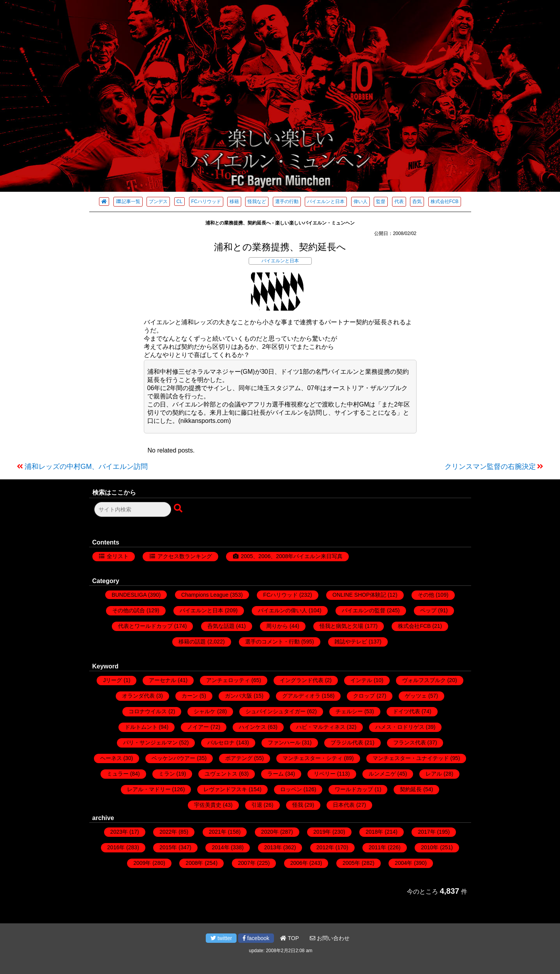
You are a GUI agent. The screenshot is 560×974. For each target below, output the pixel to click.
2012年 (325, 847)
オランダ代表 (138, 696)
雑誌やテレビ (351, 642)
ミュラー (118, 774)
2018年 (374, 832)
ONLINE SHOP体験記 (359, 595)
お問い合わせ (330, 938)
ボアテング (239, 758)
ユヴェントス (221, 774)
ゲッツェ (416, 696)
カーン (190, 696)
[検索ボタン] (179, 509)
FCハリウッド (206, 202)
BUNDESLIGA (129, 595)
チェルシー (349, 711)
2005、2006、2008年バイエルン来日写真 (292, 556)
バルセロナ (221, 742)
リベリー (325, 774)
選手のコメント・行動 (272, 642)
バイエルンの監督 (364, 610)
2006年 (299, 863)
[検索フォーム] (133, 509)
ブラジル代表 (347, 742)
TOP (290, 938)
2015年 (168, 847)
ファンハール (284, 742)
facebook (256, 938)
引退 (257, 805)
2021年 (218, 832)
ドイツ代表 (406, 711)
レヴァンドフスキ (225, 789)
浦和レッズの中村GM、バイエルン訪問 (86, 467)
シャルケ (205, 711)
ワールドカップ (354, 789)
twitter (221, 938)
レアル (434, 774)
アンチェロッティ (228, 680)
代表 (399, 202)
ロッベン (291, 789)
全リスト (118, 556)
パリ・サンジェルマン (150, 742)
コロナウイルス (148, 711)
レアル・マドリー (149, 789)
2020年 (270, 832)
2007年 (247, 863)
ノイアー (198, 727)
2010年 (430, 847)
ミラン (167, 774)
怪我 (298, 805)
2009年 (142, 863)
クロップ (364, 696)
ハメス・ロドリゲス (400, 727)
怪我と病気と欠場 (341, 626)
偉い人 (360, 202)
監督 (381, 202)
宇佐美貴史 (208, 805)
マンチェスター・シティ (313, 758)
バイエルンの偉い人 (283, 610)
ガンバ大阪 (238, 696)
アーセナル (163, 680)
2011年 (377, 847)
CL (179, 202)
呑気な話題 (221, 626)
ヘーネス (111, 758)
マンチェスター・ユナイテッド (411, 758)
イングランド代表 (302, 680)
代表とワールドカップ (145, 626)
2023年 (119, 832)
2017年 (427, 832)
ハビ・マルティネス (321, 727)
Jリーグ (112, 680)
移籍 (234, 202)
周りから (277, 626)
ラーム (276, 774)
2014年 (220, 847)
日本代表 (344, 805)
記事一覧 (128, 202)
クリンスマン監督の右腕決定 (490, 467)
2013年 (273, 847)
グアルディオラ (301, 696)
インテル (361, 680)
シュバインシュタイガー (276, 711)
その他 (426, 595)
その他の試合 (129, 610)
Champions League (205, 595)
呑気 (417, 202)
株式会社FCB (445, 202)
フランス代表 (410, 742)
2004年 (404, 863)
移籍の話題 (192, 642)
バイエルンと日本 (326, 202)
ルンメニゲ (382, 774)
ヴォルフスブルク (424, 680)
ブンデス (158, 202)
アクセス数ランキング (185, 556)
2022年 (168, 832)
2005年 (351, 863)
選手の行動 (287, 202)
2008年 (194, 863)
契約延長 (411, 789)
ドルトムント (141, 727)
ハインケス (253, 727)
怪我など (257, 202)
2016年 (116, 847)
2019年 (322, 832)
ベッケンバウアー (173, 758)
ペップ (428, 610)
